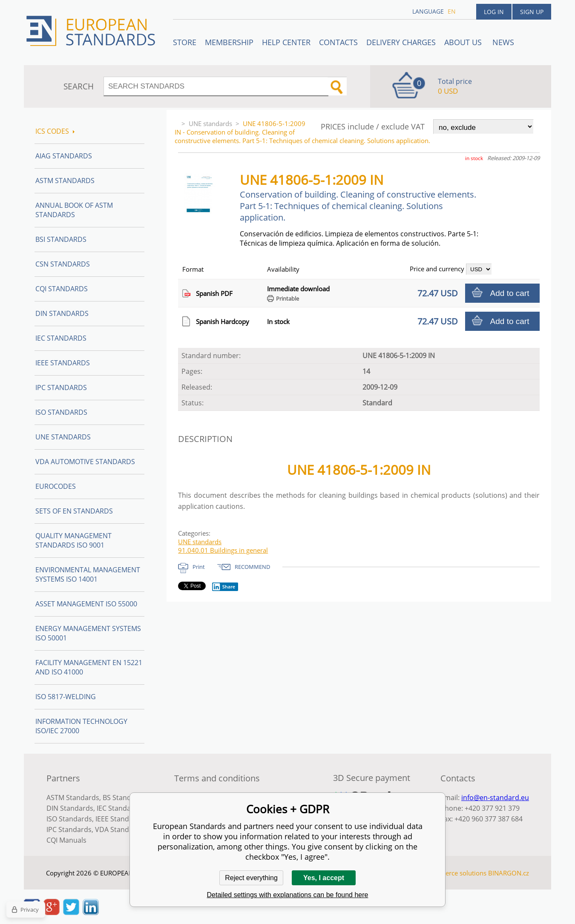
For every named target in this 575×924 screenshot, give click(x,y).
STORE (185, 42)
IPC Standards (61, 387)
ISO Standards (61, 412)
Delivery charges (401, 42)
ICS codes (55, 131)
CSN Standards (63, 264)
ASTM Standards (65, 181)
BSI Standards (61, 239)
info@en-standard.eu (495, 798)
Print (199, 567)
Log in (494, 12)
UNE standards (210, 123)
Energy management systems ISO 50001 (88, 633)
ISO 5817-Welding (66, 697)
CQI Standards (62, 289)
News (503, 42)
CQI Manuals (66, 840)
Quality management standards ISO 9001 (73, 540)
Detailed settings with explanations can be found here (288, 895)
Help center (286, 42)
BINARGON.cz (509, 873)
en (452, 11)
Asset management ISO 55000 (86, 604)
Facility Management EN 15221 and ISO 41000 (89, 667)
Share (224, 587)
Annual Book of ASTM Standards (74, 210)
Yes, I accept (324, 878)
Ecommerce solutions (455, 873)
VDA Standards (119, 829)
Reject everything (251, 878)
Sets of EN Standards (74, 511)
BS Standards (124, 798)
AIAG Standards (64, 156)
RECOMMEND (252, 567)
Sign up (532, 12)
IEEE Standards (63, 363)
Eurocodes (56, 486)
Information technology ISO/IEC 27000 (81, 726)
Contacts (338, 42)
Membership (229, 42)
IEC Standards (61, 338)
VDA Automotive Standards (85, 462)
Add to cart (510, 293)
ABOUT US (464, 42)
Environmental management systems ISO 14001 (88, 574)
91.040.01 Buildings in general (223, 550)
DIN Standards (62, 313)
